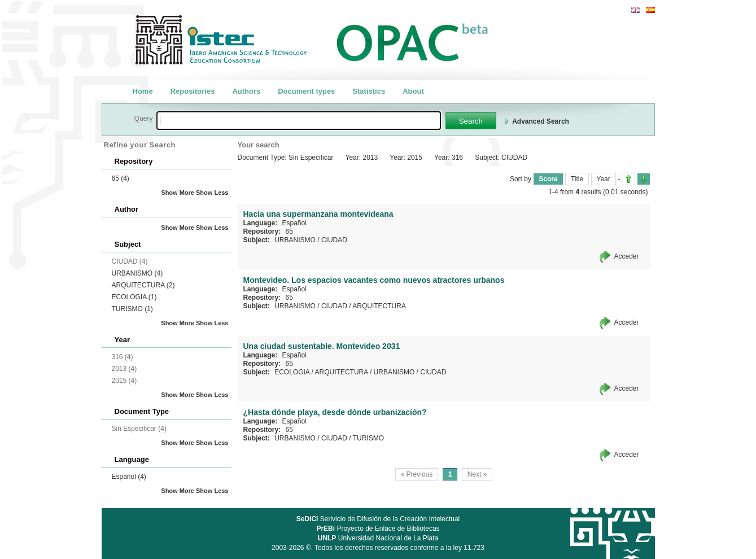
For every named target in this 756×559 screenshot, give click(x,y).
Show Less (212, 193)
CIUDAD (334, 240)
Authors (246, 91)
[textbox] (299, 121)
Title (577, 179)
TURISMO (132, 309)
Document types (306, 91)
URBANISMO (137, 273)
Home (143, 91)
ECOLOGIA (134, 297)
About (413, 91)
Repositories (193, 91)
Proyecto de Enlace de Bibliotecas (378, 529)
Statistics (369, 91)
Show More (178, 193)
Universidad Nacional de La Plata (378, 538)
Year (604, 179)
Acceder (626, 256)
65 (121, 178)
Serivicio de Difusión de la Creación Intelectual (378, 519)
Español (129, 477)
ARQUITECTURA (143, 285)
